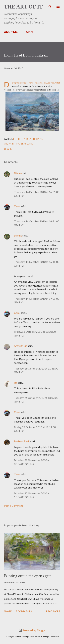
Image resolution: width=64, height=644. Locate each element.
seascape (27, 144)
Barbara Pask (22, 441)
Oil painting (12, 144)
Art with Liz (21, 346)
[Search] (50, 6)
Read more (53, 611)
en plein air (21, 139)
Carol (17, 206)
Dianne (18, 173)
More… (31, 32)
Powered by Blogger (32, 630)
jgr (16, 383)
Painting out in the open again (28, 576)
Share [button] (8, 149)
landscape (36, 139)
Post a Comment (13, 506)
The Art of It (23, 7)
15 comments (23, 611)
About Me (11, 32)
